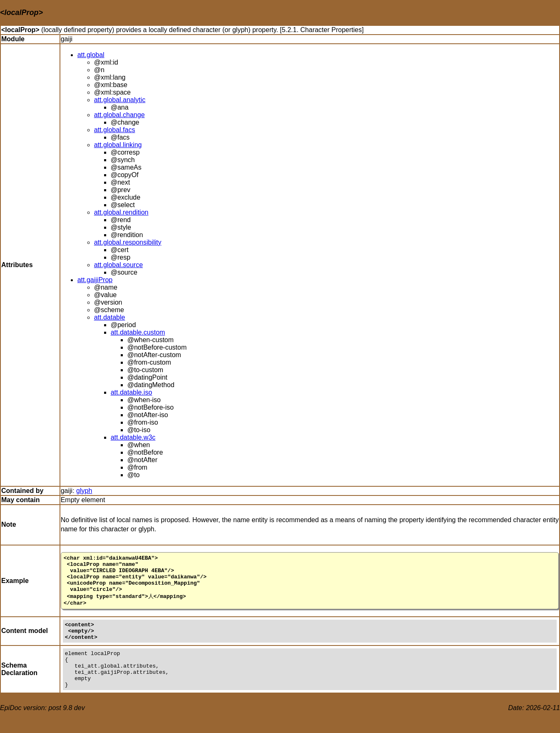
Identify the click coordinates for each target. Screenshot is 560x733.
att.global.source (118, 265)
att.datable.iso (132, 392)
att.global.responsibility (128, 242)
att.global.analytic (120, 100)
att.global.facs (115, 130)
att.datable (110, 317)
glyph (84, 491)
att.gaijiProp (95, 280)
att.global (91, 55)
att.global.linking (118, 145)
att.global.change (119, 115)
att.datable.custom (138, 332)
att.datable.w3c (133, 437)
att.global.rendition (121, 212)
